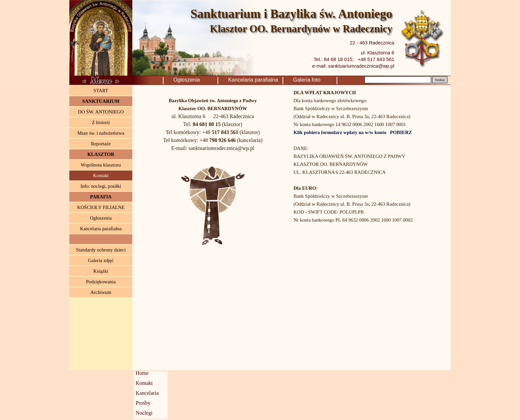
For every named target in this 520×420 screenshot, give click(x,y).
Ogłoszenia (195, 80)
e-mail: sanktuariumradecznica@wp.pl (353, 66)
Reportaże (101, 144)
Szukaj (440, 80)
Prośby (143, 403)
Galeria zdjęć (101, 260)
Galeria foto (315, 80)
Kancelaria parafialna (255, 80)
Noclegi (144, 413)
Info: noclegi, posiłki (101, 186)
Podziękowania (101, 282)
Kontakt (101, 175)
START (101, 91)
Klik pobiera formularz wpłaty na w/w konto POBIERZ (353, 132)
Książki (101, 271)
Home (142, 373)
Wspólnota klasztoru (101, 165)
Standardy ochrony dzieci (101, 250)
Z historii (101, 122)
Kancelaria (147, 393)
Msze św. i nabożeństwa (101, 133)
